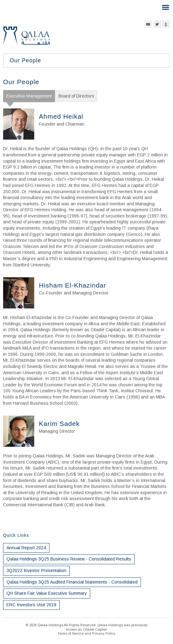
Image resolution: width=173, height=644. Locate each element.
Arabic (166, 24)
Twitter (157, 24)
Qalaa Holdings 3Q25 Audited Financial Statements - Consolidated (72, 582)
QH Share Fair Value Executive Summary (47, 593)
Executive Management (29, 96)
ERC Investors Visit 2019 (31, 605)
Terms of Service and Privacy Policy (86, 633)
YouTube (148, 24)
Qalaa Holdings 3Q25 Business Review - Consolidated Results (69, 559)
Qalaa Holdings (26, 38)
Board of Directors (76, 96)
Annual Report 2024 (26, 548)
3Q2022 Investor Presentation (36, 570)
